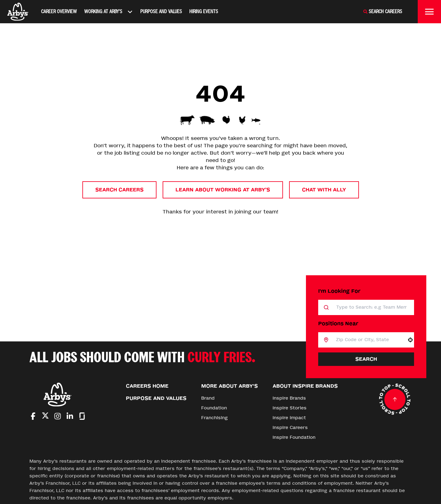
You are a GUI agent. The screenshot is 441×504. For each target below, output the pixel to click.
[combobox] (368, 340)
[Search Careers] (383, 12)
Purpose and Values (161, 11)
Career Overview (59, 11)
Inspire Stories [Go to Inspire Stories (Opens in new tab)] (290, 408)
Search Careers (119, 190)
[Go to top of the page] (395, 399)
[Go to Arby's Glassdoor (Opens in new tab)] (82, 416)
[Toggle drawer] (429, 12)
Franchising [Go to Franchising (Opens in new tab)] (215, 418)
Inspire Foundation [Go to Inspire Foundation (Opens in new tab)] (294, 437)
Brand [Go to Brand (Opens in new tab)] (208, 398)
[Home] (18, 12)
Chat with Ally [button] (324, 190)
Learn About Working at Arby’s (223, 190)
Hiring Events (204, 11)
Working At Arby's (109, 12)
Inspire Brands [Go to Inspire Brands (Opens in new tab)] (289, 398)
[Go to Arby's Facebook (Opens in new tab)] (33, 416)
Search (366, 359)
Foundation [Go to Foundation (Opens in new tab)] (214, 408)
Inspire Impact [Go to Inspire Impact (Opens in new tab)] (289, 418)
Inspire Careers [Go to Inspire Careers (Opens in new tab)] (290, 428)
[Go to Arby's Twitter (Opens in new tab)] (45, 417)
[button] (410, 340)
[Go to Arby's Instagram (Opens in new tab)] (58, 416)
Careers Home (147, 386)
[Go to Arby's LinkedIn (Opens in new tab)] (70, 416)
